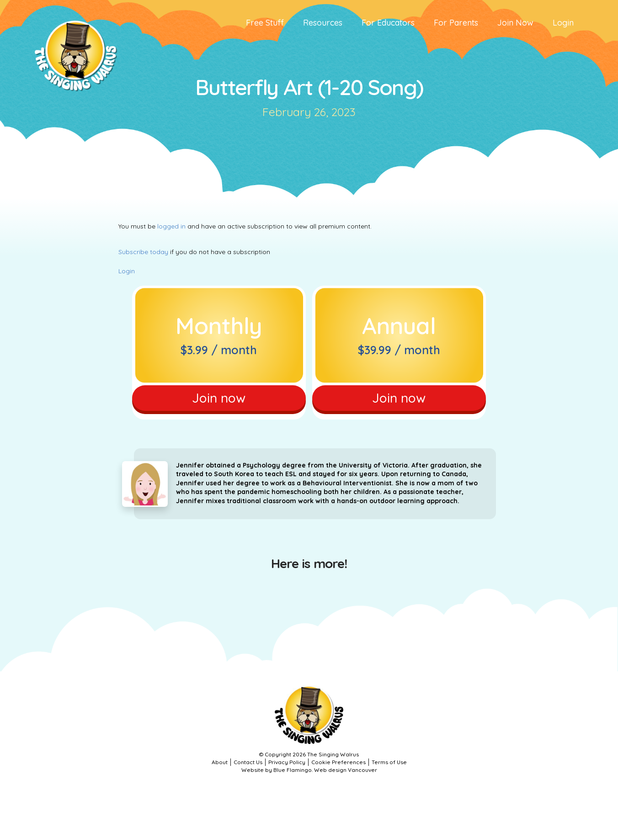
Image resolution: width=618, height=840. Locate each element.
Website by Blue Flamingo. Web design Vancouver (309, 770)
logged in (171, 226)
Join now (219, 398)
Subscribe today (143, 252)
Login (127, 271)
